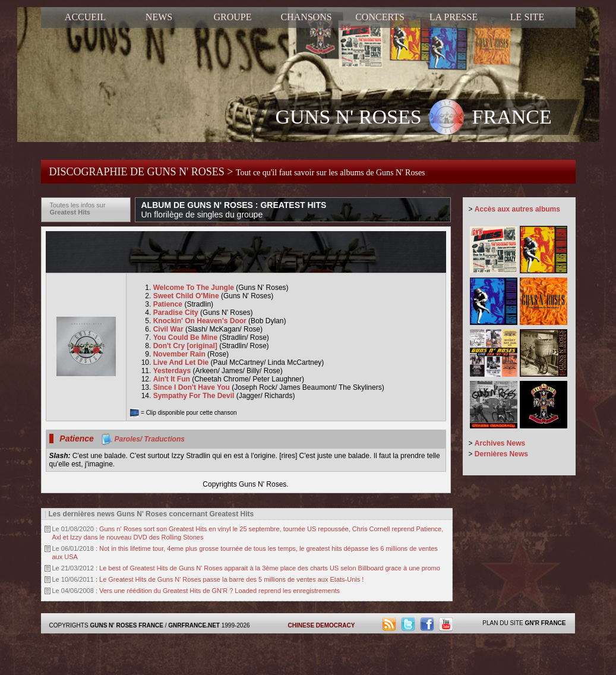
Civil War (169, 329)
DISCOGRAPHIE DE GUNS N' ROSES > (237, 172)
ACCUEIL (85, 17)
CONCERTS (380, 17)
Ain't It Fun (173, 379)
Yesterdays (173, 371)
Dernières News (501, 454)
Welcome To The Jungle (195, 288)
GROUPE (232, 17)
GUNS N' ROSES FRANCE (414, 118)
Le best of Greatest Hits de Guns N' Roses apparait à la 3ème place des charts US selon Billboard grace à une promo (270, 568)
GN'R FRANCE (545, 623)
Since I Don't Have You (192, 387)
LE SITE (527, 17)
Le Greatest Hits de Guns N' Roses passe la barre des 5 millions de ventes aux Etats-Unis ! (231, 579)
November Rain (180, 354)
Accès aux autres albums (517, 209)
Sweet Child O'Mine (187, 296)
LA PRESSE (454, 17)
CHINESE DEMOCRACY (322, 625)
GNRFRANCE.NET (194, 625)
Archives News (500, 443)
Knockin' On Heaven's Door (201, 321)
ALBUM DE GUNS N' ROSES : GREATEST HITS (234, 210)
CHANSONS (306, 17)
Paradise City (177, 313)
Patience (169, 304)
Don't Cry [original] (187, 346)
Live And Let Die (182, 362)
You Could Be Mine (187, 337)
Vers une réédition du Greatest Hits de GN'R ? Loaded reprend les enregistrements (219, 591)
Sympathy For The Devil (195, 396)
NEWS (159, 17)
